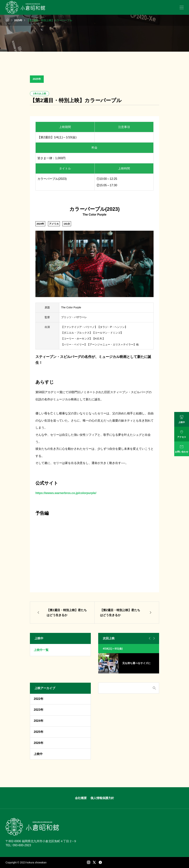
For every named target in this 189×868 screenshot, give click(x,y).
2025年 (37, 79)
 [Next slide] (154, 638)
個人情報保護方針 (102, 798)
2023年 (39, 710)
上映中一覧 (41, 650)
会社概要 (81, 798)
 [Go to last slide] (149, 638)
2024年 (39, 721)
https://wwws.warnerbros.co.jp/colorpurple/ (66, 493)
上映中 (38, 754)
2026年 (39, 743)
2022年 (39, 699)
